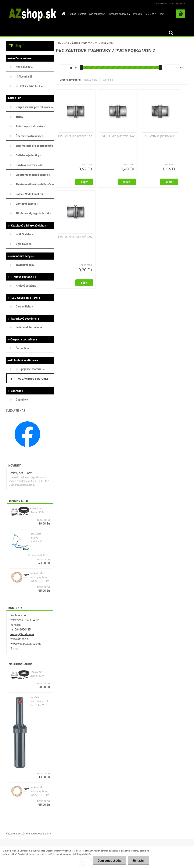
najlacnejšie (91, 80)
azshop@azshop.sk (22, 634)
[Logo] (32, 14)
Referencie (150, 14)
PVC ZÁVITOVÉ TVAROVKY (79, 43)
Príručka (137, 14)
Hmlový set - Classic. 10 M (37, 510)
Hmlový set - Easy (20, 473)
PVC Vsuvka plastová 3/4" (118, 136)
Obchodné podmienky (119, 14)
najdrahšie (108, 80)
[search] (171, 33)
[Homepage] (63, 14)
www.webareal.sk (41, 833)
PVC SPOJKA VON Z (104, 43)
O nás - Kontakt (78, 14)
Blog (161, 14)
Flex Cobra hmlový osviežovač (36, 538)
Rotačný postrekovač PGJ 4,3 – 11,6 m (39, 701)
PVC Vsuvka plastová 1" (160, 136)
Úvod (61, 43)
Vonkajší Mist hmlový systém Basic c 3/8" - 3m (39, 577)
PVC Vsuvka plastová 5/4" (76, 237)
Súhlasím (138, 860)
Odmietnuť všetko (110, 860)
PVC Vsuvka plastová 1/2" (76, 136)
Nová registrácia (177, 3)
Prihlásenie (161, 3)
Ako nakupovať (97, 14)
